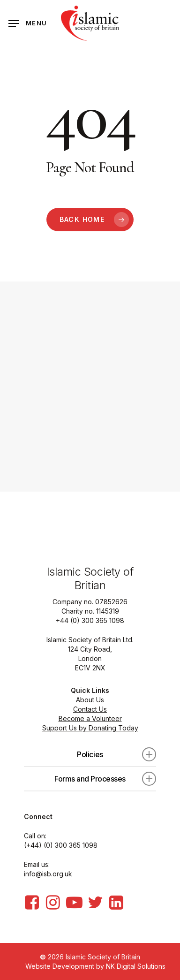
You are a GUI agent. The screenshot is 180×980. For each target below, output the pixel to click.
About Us (90, 700)
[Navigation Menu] (28, 23)
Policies (116, 754)
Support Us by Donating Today (90, 728)
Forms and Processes (105, 779)
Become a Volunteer (90, 718)
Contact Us (90, 709)
